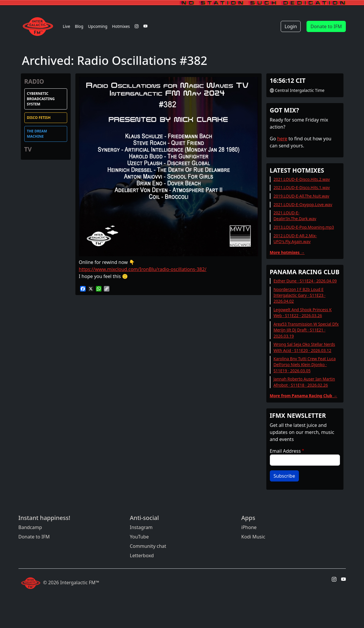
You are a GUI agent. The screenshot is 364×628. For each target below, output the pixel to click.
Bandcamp (30, 527)
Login (291, 26)
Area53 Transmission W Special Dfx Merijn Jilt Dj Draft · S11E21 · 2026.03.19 (306, 330)
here (282, 139)
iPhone (249, 527)
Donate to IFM (326, 26)
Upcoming (98, 26)
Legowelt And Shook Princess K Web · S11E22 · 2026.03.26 (302, 313)
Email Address (285, 451)
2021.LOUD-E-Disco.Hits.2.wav (302, 179)
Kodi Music (253, 537)
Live (66, 26)
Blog (79, 26)
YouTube (139, 537)
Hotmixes (121, 26)
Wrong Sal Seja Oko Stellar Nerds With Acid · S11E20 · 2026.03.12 (304, 347)
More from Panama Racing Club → (304, 396)
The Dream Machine (37, 134)
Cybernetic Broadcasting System (41, 99)
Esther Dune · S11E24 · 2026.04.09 (305, 281)
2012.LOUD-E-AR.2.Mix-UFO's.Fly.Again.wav (295, 239)
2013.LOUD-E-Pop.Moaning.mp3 (304, 227)
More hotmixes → (287, 252)
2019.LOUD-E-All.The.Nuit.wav (301, 196)
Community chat (148, 546)
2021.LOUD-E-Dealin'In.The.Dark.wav (295, 216)
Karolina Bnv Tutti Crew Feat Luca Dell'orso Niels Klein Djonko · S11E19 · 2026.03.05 (304, 365)
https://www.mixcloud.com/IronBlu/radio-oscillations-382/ (143, 269)
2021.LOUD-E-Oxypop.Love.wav (303, 204)
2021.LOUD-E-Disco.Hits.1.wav (302, 187)
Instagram (141, 527)
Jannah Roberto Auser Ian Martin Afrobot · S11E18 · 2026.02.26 (304, 382)
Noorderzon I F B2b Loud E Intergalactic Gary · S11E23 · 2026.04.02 (299, 295)
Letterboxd (142, 555)
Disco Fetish (39, 118)
